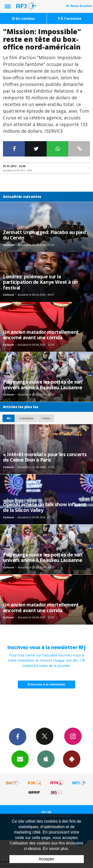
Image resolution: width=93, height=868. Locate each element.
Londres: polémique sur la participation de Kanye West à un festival (40, 282)
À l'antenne (70, 18)
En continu (23, 18)
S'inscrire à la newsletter (47, 684)
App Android (72, 759)
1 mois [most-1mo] (46, 418)
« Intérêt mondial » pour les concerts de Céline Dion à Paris (45, 457)
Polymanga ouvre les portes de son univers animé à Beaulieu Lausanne (43, 384)
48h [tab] (9, 418)
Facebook (18, 736)
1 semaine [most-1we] (26, 418)
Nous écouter (81, 6)
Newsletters (20, 759)
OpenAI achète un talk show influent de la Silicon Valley (45, 507)
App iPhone (46, 759)
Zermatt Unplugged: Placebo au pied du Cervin (44, 235)
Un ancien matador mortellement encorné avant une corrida (41, 335)
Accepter (46, 859)
